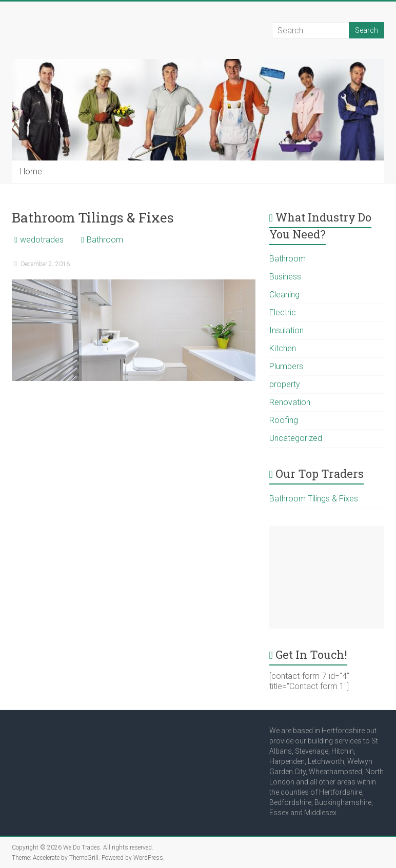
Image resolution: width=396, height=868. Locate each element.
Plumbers (286, 366)
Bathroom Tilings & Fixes (93, 217)
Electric (283, 312)
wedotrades (42, 240)
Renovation (290, 402)
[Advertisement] (327, 577)
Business (285, 277)
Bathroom (105, 240)
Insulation (286, 330)
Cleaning (284, 295)
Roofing (284, 420)
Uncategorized (296, 438)
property (285, 384)
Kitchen (283, 348)
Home (31, 171)
